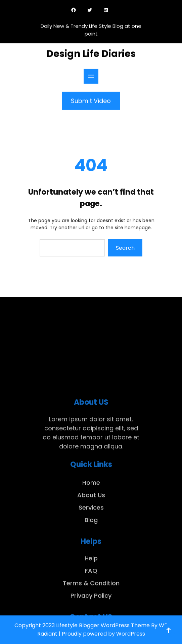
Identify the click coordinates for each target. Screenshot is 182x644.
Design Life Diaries (91, 52)
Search (125, 248)
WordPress (131, 634)
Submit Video (91, 99)
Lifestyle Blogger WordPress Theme (103, 625)
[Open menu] (91, 75)
